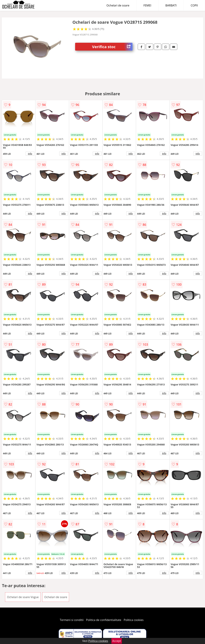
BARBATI (171, 5)
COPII (194, 5)
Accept (117, 641)
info (30, 154)
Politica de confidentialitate (104, 620)
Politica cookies (134, 620)
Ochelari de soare (118, 5)
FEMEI (147, 5)
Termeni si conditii (72, 620)
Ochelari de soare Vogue (23, 597)
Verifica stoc (112, 47)
